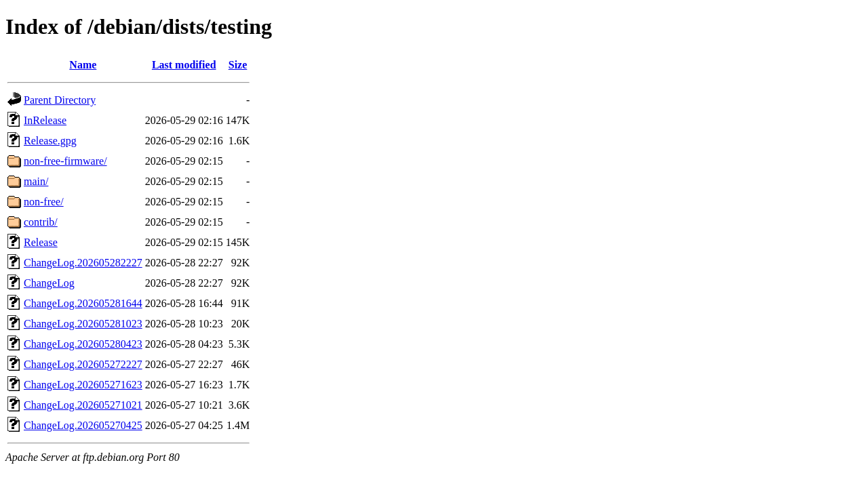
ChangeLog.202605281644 (83, 303)
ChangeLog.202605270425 (83, 425)
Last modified (184, 65)
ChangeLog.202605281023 (83, 324)
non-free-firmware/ (65, 161)
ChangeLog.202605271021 (83, 405)
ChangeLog (49, 283)
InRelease (45, 120)
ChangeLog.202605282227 (83, 263)
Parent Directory (60, 100)
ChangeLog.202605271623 (83, 385)
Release (41, 242)
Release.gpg (50, 141)
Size (238, 65)
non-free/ (44, 202)
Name (83, 65)
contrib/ (41, 222)
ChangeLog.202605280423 (83, 344)
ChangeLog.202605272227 (83, 364)
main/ (36, 181)
